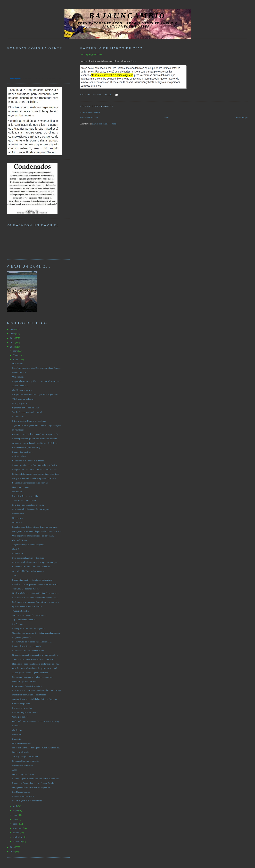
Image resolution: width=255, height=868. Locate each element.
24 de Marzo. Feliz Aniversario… (27, 686)
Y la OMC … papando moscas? (26, 589)
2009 (13, 334)
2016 (13, 851)
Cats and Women (20, 540)
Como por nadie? (20, 717)
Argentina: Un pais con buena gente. (28, 545)
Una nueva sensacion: (22, 743)
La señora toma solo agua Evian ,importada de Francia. (37, 368)
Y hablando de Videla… (23, 399)
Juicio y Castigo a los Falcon (25, 757)
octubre (16, 833)
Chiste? (16, 549)
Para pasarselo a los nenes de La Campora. (31, 509)
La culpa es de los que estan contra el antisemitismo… (36, 584)
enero (15, 351)
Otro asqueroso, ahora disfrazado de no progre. (33, 536)
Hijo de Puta (18, 364)
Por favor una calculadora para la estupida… (32, 642)
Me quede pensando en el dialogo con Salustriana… (35, 478)
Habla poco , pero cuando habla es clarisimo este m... (36, 664)
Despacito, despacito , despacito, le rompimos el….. (35, 655)
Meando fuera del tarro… (23, 765)
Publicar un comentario (90, 113)
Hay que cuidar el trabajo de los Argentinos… (32, 787)
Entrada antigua (241, 117)
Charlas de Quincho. (21, 704)
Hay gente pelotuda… (22, 487)
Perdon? (16, 726)
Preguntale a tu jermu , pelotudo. (27, 646)
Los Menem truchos (21, 792)
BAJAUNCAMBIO (127, 16)
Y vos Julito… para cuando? (25, 500)
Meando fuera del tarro (22, 452)
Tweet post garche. (21, 611)
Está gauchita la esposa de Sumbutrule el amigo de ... (36, 602)
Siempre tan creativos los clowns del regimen (32, 580)
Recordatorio (18, 514)
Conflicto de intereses (22, 390)
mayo (15, 811)
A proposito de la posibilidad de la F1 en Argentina (35, 699)
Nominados (17, 522)
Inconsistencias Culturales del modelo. (29, 695)
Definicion (17, 492)
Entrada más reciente (89, 117)
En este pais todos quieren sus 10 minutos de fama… (36, 439)
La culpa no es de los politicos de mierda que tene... (35, 527)
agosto (16, 824)
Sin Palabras (18, 624)
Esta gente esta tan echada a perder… (29, 505)
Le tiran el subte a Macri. (23, 796)
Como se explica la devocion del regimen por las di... (36, 434)
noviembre (18, 837)
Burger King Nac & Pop (23, 774)
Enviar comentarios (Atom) (104, 124)
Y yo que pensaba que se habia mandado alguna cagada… (38, 425)
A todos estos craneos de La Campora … (30, 615)
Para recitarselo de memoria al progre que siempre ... (36, 562)
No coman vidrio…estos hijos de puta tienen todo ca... (36, 748)
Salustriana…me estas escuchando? (28, 651)
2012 (13, 347)
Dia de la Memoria (21, 752)
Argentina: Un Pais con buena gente (28, 571)
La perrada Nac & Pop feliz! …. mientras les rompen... (37, 381)
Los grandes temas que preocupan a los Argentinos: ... (36, 394)
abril (15, 806)
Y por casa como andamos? (24, 620)
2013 (13, 847)
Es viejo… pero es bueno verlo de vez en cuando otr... (36, 779)
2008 (13, 329)
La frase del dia (19, 456)
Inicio (166, 117)
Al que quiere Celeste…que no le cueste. (30, 673)
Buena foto (17, 734)
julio (15, 819)
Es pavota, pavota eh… (23, 637)
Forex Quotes (15, 78)
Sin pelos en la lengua (22, 708)
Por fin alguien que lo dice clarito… (28, 801)
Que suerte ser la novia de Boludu (27, 606)
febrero (16, 355)
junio (15, 815)
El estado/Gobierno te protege (26, 761)
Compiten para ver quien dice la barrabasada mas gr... (36, 633)
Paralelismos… (19, 417)
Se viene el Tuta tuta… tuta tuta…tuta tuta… (32, 567)
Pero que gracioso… (92, 54)
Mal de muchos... (20, 372)
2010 (13, 338)
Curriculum (17, 730)
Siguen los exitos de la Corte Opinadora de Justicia (35, 465)
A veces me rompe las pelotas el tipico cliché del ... (35, 443)
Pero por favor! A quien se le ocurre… (29, 558)
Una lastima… (19, 518)
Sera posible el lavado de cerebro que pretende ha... (35, 598)
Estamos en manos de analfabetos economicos (33, 677)
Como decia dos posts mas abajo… (28, 447)
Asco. (15, 770)
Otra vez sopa (18, 377)
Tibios (15, 575)
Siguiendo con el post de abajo (26, 408)
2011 (13, 342)
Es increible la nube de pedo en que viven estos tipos (36, 474)
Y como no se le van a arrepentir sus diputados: (33, 659)
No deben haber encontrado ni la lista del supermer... (36, 593)
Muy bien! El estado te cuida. (25, 496)
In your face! (18, 430)
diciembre (17, 841)
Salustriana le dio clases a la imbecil (28, 461)
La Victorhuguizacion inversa (25, 712)
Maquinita (17, 739)
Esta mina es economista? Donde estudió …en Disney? (37, 690)
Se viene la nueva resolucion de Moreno (30, 483)
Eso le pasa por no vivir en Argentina (29, 628)
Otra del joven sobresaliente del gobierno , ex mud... (35, 668)
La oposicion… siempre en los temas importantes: (34, 469)
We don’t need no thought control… (28, 412)
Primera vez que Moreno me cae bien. (29, 421)
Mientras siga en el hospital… (26, 681)
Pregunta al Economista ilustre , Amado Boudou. (34, 783)
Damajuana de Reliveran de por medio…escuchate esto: (37, 531)
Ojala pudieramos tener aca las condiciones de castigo (36, 721)
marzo (16, 360)
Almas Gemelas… (20, 386)
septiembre (18, 828)
